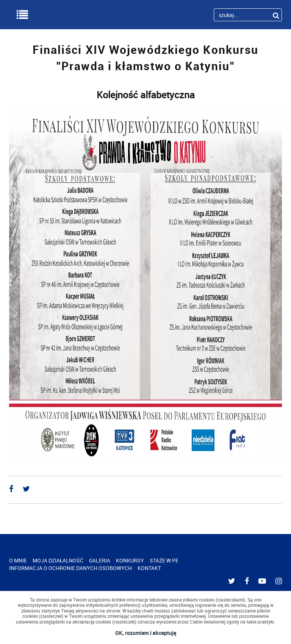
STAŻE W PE (164, 560)
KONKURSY (130, 560)
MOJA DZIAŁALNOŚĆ (58, 560)
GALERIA (100, 560)
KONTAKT (149, 568)
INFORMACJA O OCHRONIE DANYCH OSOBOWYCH (70, 568)
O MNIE (18, 560)
